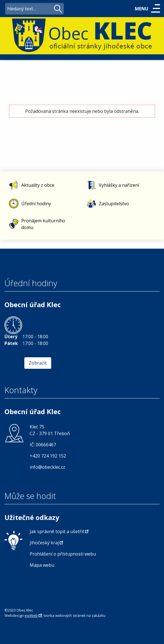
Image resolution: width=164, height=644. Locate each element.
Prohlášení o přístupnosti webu (63, 554)
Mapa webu (42, 565)
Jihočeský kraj (44, 543)
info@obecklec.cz (47, 467)
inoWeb (31, 615)
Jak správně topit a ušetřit (57, 531)
